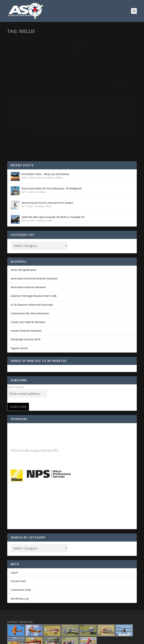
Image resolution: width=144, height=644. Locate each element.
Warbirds (43, 90)
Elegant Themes (32, 640)
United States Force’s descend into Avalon (47, 178)
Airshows (51, 82)
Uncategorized (30, 90)
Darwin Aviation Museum (26, 306)
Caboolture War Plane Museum (30, 288)
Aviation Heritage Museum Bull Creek (34, 271)
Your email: (16, 362)
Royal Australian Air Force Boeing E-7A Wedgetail (52, 163)
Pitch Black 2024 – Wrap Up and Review (45, 149)
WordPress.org (20, 574)
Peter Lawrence (21, 82)
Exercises (41, 153)
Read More (22, 120)
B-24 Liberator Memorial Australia (32, 280)
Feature (50, 86)
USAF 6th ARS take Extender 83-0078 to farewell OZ (53, 192)
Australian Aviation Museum (28, 262)
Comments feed (21, 565)
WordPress (65, 640)
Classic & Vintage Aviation (33, 86)
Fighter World (19, 323)
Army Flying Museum (24, 245)
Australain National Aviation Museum (34, 254)
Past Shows (16, 90)
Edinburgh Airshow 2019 (25, 314)
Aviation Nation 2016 (28, 77)
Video (48, 181)
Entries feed (18, 556)
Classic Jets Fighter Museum (28, 297)
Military (59, 86)
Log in (14, 547)
